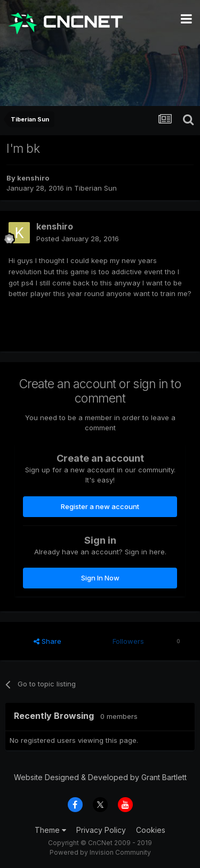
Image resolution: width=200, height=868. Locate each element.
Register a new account (100, 506)
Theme (50, 830)
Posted (78, 239)
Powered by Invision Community (100, 852)
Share (47, 641)
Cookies (151, 830)
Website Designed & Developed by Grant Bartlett (100, 777)
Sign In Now (100, 578)
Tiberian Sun (95, 188)
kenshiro (33, 178)
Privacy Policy (101, 830)
